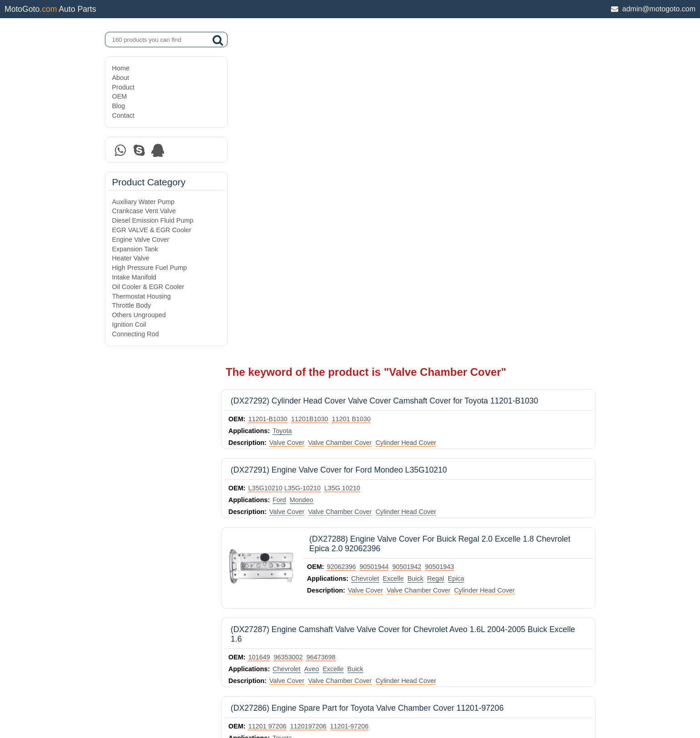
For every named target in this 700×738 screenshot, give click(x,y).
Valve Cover (302, 110)
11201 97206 (283, 394)
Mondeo (317, 167)
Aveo (327, 336)
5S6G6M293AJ (286, 551)
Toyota (298, 98)
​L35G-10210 (318, 155)
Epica (471, 246)
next (586, 596)
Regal (451, 246)
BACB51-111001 (288, 472)
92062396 (357, 234)
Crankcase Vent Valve (144, 211)
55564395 (402, 472)
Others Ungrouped (139, 315)
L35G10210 (280, 155)
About (121, 78)
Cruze (297, 484)
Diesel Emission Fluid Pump (153, 220)
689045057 (437, 472)
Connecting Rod (136, 334)
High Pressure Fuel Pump (150, 268)
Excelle (408, 246)
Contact (124, 115)
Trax (414, 484)
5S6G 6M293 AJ (388, 551)
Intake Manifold (134, 277)
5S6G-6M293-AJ (336, 551)
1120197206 (323, 394)
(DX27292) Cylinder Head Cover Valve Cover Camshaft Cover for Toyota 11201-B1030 (400, 68)
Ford (295, 167)
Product (124, 87)
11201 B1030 (367, 86)
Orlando (374, 484)
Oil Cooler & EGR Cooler (148, 287)
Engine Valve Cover (141, 239)
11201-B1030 (283, 86)
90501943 (455, 234)
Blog (119, 106)
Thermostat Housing (142, 296)
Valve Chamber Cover (355, 110)
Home (121, 68)
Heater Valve (131, 258)
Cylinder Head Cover (421, 110)
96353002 (303, 324)
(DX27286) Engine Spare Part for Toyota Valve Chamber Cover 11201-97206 (383, 375)
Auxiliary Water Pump (144, 202)
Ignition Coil (129, 324)
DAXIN (319, 697)
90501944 (389, 234)
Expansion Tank (135, 249)
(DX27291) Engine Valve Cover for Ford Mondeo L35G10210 (354, 137)
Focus (314, 563)
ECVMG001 (366, 472)
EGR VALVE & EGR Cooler (152, 230)
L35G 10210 (357, 155)
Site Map (125, 708)
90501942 (422, 234)
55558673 (331, 472)
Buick (431, 246)
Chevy (318, 484)
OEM (120, 96)
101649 (274, 324)
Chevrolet (381, 246)
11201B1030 (325, 86)
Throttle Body (132, 305)
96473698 (336, 324)
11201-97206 (365, 394)
